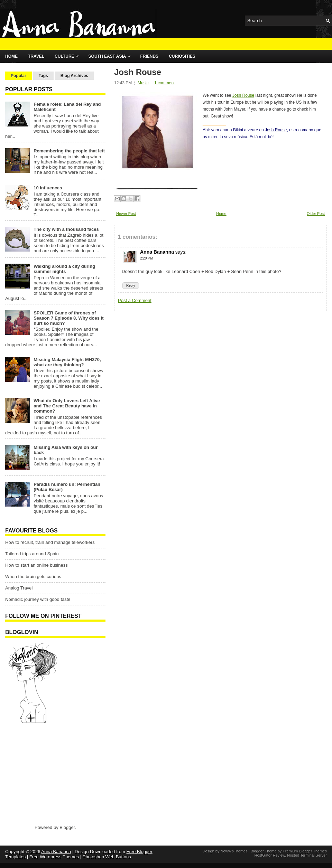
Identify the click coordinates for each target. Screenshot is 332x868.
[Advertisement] (48, 774)
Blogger (67, 827)
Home (11, 56)
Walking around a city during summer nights (64, 269)
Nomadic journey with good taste (38, 599)
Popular (19, 76)
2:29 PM (146, 258)
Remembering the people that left (69, 151)
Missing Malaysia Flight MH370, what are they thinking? (67, 362)
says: (181, 252)
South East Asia (112, 54)
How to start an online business (36, 565)
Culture (69, 54)
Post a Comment (135, 300)
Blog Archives (74, 76)
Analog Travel (19, 588)
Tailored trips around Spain (32, 554)
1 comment (164, 83)
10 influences (48, 188)
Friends (149, 56)
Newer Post (126, 214)
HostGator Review (270, 855)
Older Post (316, 214)
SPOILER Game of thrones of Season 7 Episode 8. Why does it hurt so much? (68, 318)
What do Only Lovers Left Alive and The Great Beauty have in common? (67, 406)
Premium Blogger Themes (305, 851)
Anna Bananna (157, 252)
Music (143, 83)
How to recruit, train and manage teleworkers (50, 542)
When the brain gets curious (33, 577)
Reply (131, 286)
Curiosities (182, 56)
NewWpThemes (234, 851)
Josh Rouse (138, 72)
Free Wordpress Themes (54, 857)
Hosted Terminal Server (307, 855)
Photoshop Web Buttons (107, 857)
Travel (36, 56)
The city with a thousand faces (66, 229)
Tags (43, 76)
